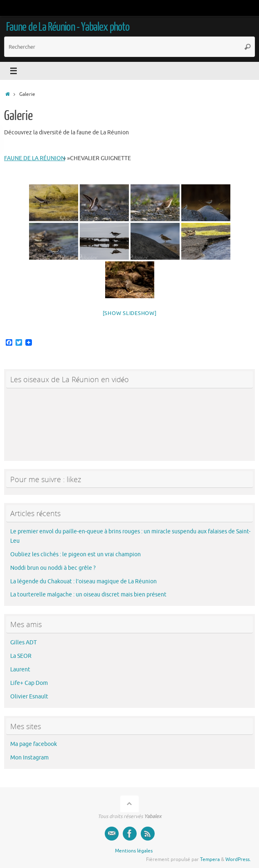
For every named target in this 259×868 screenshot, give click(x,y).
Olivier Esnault (29, 697)
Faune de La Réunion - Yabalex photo (68, 27)
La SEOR (21, 656)
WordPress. (238, 859)
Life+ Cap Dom (29, 683)
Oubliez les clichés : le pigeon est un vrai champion (75, 554)
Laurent (20, 670)
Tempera (210, 859)
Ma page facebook (34, 744)
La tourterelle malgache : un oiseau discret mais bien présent (88, 595)
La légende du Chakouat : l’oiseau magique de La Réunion (83, 581)
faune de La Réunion (35, 158)
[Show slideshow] (130, 313)
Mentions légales (134, 851)
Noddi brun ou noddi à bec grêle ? (53, 568)
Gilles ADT (24, 643)
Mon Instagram (29, 758)
